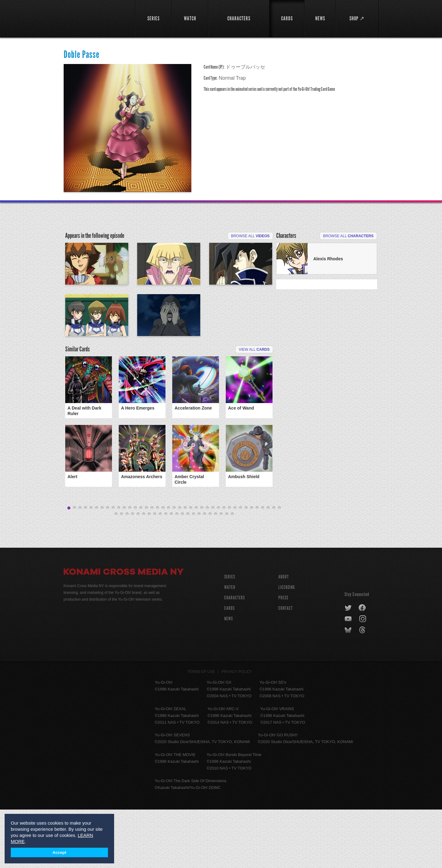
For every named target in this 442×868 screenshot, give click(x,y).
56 (205, 573)
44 (138, 573)
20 (174, 567)
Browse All (250, 236)
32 (241, 567)
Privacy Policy (237, 730)
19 (169, 567)
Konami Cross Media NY (124, 631)
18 (163, 567)
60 (227, 573)
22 (185, 567)
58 (216, 573)
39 (279, 567)
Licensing (287, 646)
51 (177, 573)
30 (229, 567)
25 (202, 567)
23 (191, 567)
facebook (362, 666)
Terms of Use (201, 730)
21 (180, 567)
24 (196, 567)
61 (232, 573)
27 (213, 567)
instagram (363, 678)
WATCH (230, 646)
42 (127, 573)
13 (135, 567)
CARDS (229, 667)
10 (119, 567)
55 (199, 573)
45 (144, 573)
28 (218, 567)
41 (121, 573)
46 (149, 573)
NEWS (229, 677)
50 (171, 573)
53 (188, 573)
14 (141, 567)
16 (152, 567)
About (284, 635)
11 (124, 567)
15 (146, 567)
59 (221, 573)
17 (157, 567)
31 (235, 567)
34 (252, 567)
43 (133, 573)
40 (116, 573)
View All (254, 421)
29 (224, 567)
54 (193, 573)
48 (160, 573)
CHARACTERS (235, 656)
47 (155, 573)
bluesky (349, 689)
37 (268, 567)
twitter (348, 666)
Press (283, 656)
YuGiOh (96, 18)
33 (246, 567)
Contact (286, 667)
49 (166, 573)
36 (263, 567)
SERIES (230, 635)
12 (130, 567)
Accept (60, 852)
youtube (349, 678)
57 (210, 573)
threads (363, 689)
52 (182, 573)
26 (207, 567)
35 (257, 567)
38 (274, 567)
